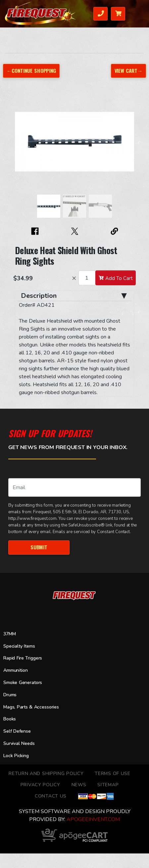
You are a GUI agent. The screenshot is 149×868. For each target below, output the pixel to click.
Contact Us (51, 796)
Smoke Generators (23, 683)
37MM (9, 634)
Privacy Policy (40, 785)
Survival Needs (19, 743)
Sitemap (108, 785)
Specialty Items (19, 646)
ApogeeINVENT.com (93, 819)
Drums (10, 695)
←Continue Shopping (31, 70)
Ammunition (16, 670)
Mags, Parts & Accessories (31, 707)
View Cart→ (128, 70)
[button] (22, 145)
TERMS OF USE (112, 774)
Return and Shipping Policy (46, 774)
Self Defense (17, 731)
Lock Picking (16, 756)
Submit (39, 547)
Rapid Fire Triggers (23, 658)
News (79, 785)
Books (10, 719)
